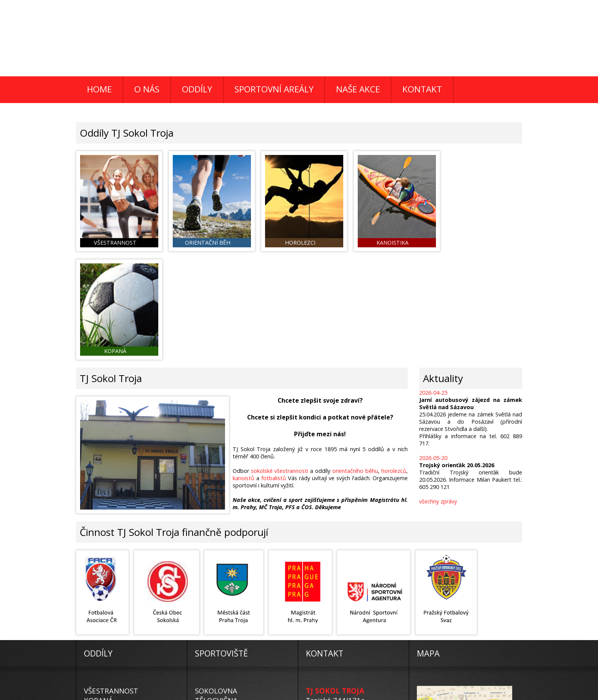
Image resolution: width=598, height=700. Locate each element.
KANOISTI (100, 600)
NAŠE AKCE (358, 89)
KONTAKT (422, 89)
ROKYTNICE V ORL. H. (230, 619)
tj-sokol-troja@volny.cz (344, 619)
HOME (99, 89)
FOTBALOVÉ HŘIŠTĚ (228, 600)
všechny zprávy (438, 391)
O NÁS (147, 89)
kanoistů (244, 368)
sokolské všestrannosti (280, 361)
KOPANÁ (98, 590)
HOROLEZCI (104, 619)
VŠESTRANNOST (111, 581)
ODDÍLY (197, 89)
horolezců (394, 361)
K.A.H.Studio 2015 (288, 695)
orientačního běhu (355, 361)
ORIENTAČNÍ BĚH (113, 609)
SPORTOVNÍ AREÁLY (274, 89)
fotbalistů (274, 368)
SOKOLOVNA (216, 581)
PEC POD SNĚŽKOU (227, 609)
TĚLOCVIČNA (216, 590)
